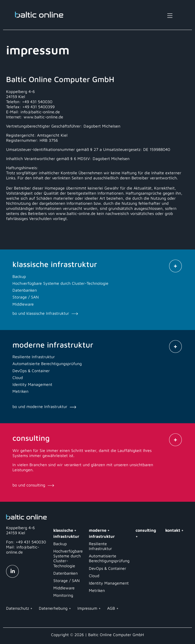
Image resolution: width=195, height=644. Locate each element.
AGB (111, 608)
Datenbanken (66, 573)
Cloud (94, 576)
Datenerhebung (53, 608)
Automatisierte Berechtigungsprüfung (109, 558)
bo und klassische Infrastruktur (45, 313)
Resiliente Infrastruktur (100, 546)
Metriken (97, 590)
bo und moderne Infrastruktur (44, 406)
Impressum (87, 608)
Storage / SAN (67, 580)
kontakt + (174, 530)
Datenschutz (18, 608)
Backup (60, 544)
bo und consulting (33, 485)
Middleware (64, 588)
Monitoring (63, 595)
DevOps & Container (108, 568)
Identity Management (109, 583)
